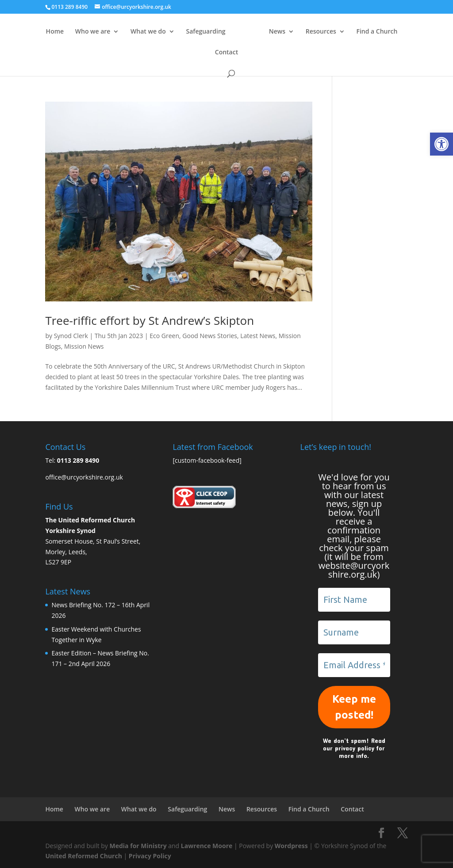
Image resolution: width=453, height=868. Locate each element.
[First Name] (354, 600)
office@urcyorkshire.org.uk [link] (84, 477)
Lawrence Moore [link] (207, 846)
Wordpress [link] (291, 846)
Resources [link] (365, 32)
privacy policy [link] (355, 748)
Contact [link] (253, 53)
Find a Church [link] (209, 53)
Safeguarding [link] (214, 32)
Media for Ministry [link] (139, 846)
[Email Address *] (354, 665)
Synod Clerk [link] (71, 336)
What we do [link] (157, 32)
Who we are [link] (101, 32)
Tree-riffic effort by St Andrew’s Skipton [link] (150, 320)
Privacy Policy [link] (150, 856)
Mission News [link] (84, 346)
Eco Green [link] (164, 336)
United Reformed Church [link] (83, 856)
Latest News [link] (258, 336)
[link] (441, 144)
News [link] (321, 32)
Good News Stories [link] (210, 336)
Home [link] (63, 32)
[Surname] (354, 632)
